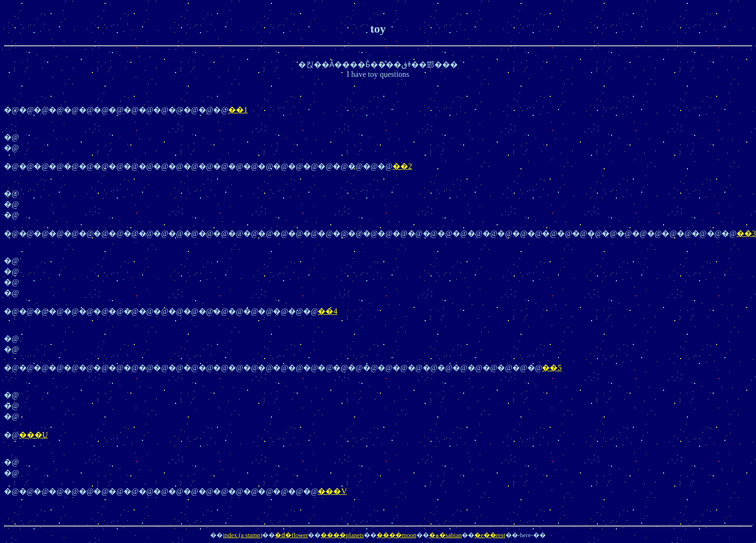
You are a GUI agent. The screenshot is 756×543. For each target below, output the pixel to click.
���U (34, 435)
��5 (552, 368)
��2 (402, 166)
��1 (238, 110)
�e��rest (490, 535)
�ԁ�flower (291, 535)
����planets (342, 535)
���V (332, 491)
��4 (327, 311)
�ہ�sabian (445, 535)
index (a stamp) (243, 535)
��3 (746, 233)
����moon (396, 535)
